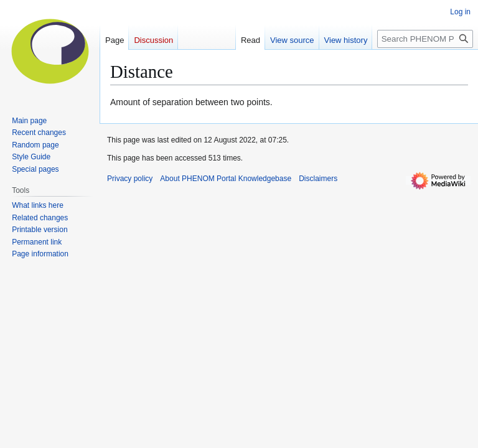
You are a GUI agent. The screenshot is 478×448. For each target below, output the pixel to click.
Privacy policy (130, 179)
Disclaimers (318, 179)
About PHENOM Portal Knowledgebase (226, 179)
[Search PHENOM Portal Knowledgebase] (425, 39)
